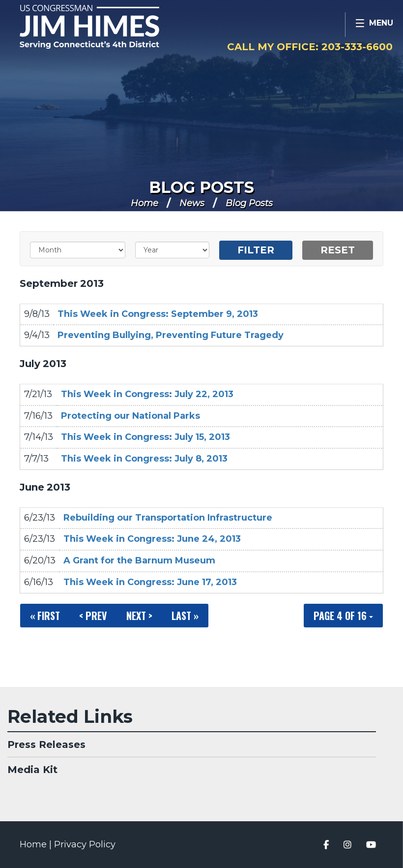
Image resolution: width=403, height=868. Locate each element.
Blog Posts (201, 187)
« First (45, 616)
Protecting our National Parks (130, 416)
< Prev (93, 616)
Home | (37, 844)
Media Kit (32, 770)
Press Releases (46, 744)
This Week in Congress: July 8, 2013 (144, 459)
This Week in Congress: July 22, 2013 (147, 394)
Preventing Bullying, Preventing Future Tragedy (171, 335)
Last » (185, 616)
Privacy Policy (85, 844)
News (192, 203)
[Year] (172, 250)
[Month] (78, 250)
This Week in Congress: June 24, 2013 (152, 539)
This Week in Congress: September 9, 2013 (158, 314)
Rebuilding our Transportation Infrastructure (168, 518)
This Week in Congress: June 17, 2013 (150, 582)
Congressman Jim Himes (111, 28)
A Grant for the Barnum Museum (139, 560)
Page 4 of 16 (343, 616)
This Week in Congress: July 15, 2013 (145, 437)
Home (144, 203)
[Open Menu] (374, 25)
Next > (139, 616)
